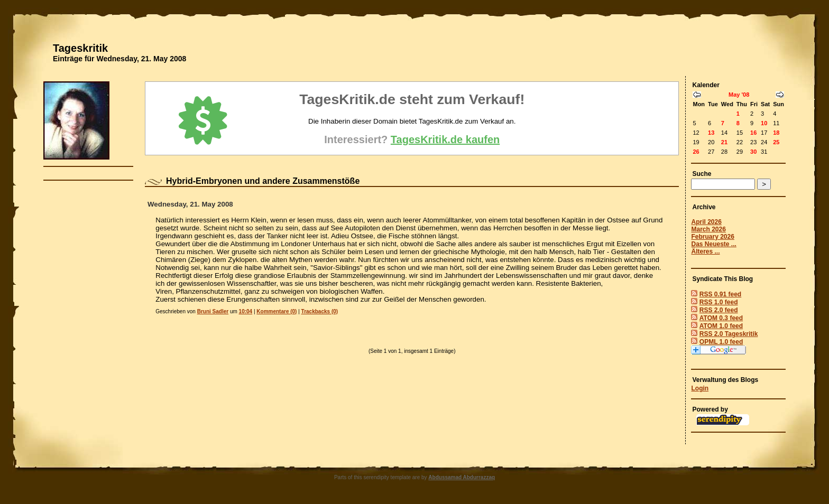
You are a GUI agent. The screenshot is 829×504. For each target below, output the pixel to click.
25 (776, 142)
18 (776, 133)
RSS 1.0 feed (719, 302)
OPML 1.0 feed (721, 342)
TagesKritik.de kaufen (445, 139)
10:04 (246, 311)
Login (700, 388)
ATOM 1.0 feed (721, 326)
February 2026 (712, 237)
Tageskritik (80, 48)
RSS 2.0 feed (719, 310)
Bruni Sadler (213, 311)
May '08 (739, 95)
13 (711, 133)
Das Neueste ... (713, 244)
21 (724, 142)
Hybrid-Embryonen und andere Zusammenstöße (263, 181)
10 (764, 123)
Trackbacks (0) (320, 311)
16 (753, 133)
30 (753, 152)
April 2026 (706, 222)
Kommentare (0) (277, 311)
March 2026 (708, 229)
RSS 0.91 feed (720, 294)
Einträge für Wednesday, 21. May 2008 (119, 59)
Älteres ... (705, 251)
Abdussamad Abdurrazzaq (462, 477)
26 (696, 152)
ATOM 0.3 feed (721, 318)
